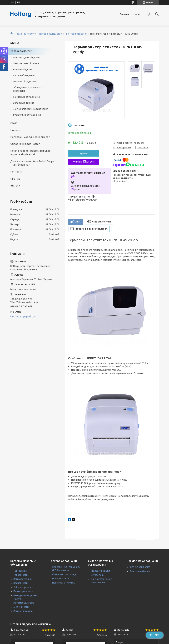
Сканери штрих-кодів (64, 574)
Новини (15, 130)
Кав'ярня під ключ (23, 69)
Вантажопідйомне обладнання (31, 109)
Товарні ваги (21, 575)
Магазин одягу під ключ (26, 58)
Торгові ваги (20, 571)
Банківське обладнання (26, 97)
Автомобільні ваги (24, 603)
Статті (14, 123)
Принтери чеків (61, 579)
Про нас (15, 179)
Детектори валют (140, 567)
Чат (155, 635)
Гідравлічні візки (100, 571)
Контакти (16, 172)
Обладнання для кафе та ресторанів (27, 89)
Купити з (84, 162)
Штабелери (98, 575)
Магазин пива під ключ (26, 63)
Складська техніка (23, 103)
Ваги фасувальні (23, 579)
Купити (84, 153)
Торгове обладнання (50, 34)
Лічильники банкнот (141, 571)
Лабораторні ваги (23, 587)
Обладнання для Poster (25, 144)
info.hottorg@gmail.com (23, 317)
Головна (124, 14)
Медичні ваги (21, 607)
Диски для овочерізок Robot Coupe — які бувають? (32, 163)
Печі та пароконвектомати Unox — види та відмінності (32, 152)
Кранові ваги (21, 583)
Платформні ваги (23, 591)
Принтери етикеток (76, 34)
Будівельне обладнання (27, 115)
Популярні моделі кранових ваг (30, 137)
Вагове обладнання (24, 75)
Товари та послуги (26, 34)
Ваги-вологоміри (23, 611)
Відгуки (15, 186)
